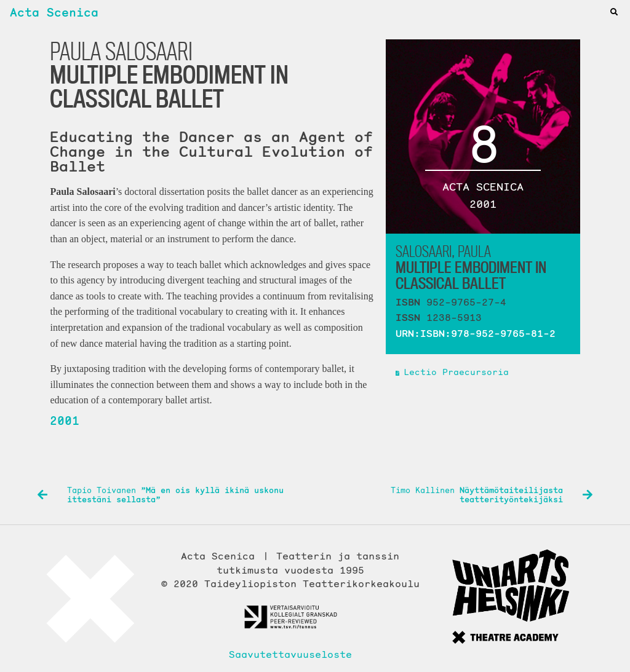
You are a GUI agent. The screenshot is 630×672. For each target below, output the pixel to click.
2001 (65, 421)
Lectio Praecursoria (456, 372)
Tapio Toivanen (161, 495)
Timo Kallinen (492, 495)
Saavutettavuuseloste (290, 654)
